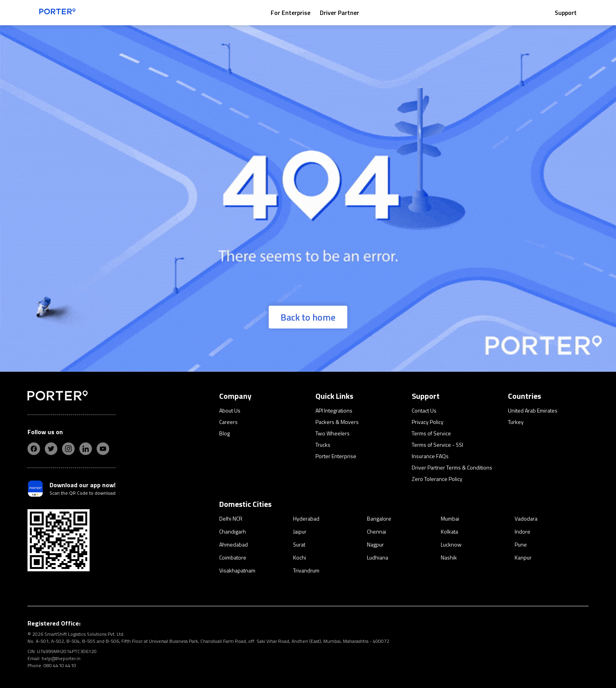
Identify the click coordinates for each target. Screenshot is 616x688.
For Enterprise (291, 13)
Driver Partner (339, 13)
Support (566, 13)
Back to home (308, 317)
